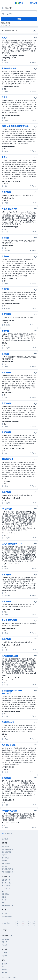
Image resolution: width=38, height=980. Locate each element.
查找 (19, 19)
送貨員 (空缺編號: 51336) (12, 544)
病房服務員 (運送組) (10, 656)
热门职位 (4, 913)
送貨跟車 (5, 256)
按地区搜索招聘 (7, 916)
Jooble (13, 977)
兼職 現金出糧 (6, 883)
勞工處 (4, 900)
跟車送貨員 (6, 373)
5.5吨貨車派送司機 (9, 811)
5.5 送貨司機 (7, 509)
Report (33, 62)
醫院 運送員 (5, 846)
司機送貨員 (6, 601)
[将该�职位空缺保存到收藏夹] (35, 38)
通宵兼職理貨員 (7, 852)
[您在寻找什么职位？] (19, 8)
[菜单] (3, 3)
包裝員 (4, 897)
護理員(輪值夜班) (9, 745)
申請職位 (4, 956)
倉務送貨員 (6, 403)
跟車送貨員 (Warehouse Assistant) (12, 692)
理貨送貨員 (6, 192)
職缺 (3, 967)
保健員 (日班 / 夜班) (10, 209)
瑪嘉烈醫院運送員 (7, 872)
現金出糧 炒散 (6, 888)
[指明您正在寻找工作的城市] (19, 14)
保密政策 (4, 972)
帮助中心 (4, 942)
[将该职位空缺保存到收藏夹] (35, 69)
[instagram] (23, 923)
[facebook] (17, 923)
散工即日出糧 (6, 886)
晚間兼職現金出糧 (7, 905)
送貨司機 (5, 289)
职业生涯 (4, 945)
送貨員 (4, 38)
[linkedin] (34, 923)
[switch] (35, 31)
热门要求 (6, 839)
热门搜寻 (4, 964)
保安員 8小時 (6, 880)
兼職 (3, 891)
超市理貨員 (5, 858)
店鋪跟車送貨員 (8, 722)
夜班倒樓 (4, 861)
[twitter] (29, 923)
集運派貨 (4, 866)
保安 (3, 903)
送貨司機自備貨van (8, 849)
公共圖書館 (5, 894)
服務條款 (4, 969)
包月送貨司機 (6, 863)
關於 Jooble (5, 939)
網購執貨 (4, 855)
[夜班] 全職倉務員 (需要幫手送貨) (15, 126)
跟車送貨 (5, 238)
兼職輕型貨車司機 (7, 869)
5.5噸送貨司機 (7, 459)
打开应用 (33, 3)
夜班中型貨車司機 (9, 68)
